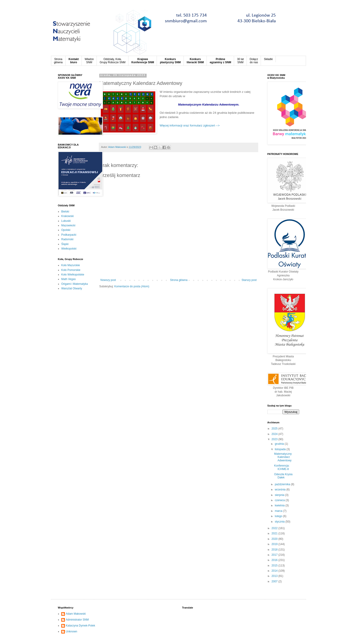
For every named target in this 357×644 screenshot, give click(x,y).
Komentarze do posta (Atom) (132, 286)
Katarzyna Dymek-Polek (80, 626)
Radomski (67, 239)
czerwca (280, 500)
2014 (275, 571)
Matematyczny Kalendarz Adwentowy (283, 457)
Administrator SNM (77, 620)
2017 (275, 555)
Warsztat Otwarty (72, 288)
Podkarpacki (69, 235)
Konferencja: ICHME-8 (282, 467)
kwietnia (280, 505)
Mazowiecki (68, 225)
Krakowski (68, 216)
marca (279, 511)
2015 (275, 566)
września (281, 490)
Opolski (66, 230)
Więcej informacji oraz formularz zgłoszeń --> (190, 125)
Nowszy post (108, 280)
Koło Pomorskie (71, 270)
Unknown (71, 631)
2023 (275, 439)
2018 (275, 550)
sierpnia (280, 495)
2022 (275, 528)
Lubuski (66, 221)
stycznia (280, 522)
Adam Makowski (76, 614)
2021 (275, 533)
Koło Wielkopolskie (73, 275)
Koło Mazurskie (71, 265)
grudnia (280, 444)
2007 (275, 581)
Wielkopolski (69, 249)
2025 (275, 429)
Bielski (65, 212)
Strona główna (179, 280)
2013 (275, 576)
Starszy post (249, 280)
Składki (268, 59)
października (283, 484)
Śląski (65, 244)
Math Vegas (68, 279)
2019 (275, 544)
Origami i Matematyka (75, 284)
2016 (275, 560)
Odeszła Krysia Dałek (283, 476)
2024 (275, 434)
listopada (281, 449)
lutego (279, 516)
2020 (275, 539)
